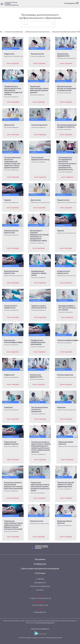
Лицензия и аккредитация (40, 586)
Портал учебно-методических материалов (40, 569)
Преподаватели (40, 583)
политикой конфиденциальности (45, 623)
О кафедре (40, 579)
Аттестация (40, 573)
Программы (40, 559)
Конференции (40, 564)
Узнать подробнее (13, 64)
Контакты (40, 590)
